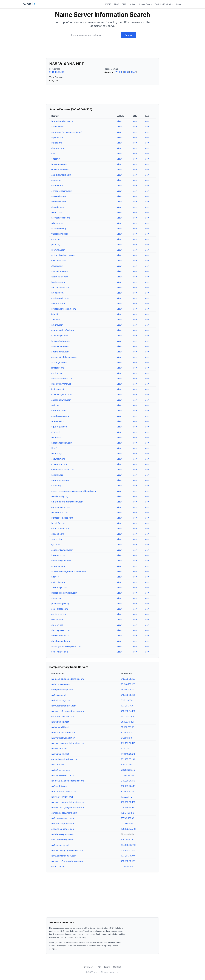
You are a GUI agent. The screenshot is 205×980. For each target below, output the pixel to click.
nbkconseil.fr (58, 421)
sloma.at (55, 432)
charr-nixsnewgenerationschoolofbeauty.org (74, 491)
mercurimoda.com (60, 480)
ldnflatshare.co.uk (60, 636)
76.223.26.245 (128, 770)
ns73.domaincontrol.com (64, 732)
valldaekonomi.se (60, 234)
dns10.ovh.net (58, 866)
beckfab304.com (60, 512)
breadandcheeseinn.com (64, 309)
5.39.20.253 (127, 765)
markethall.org (59, 228)
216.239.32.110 (128, 850)
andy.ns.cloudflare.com (63, 829)
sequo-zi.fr (57, 539)
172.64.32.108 (128, 716)
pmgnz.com (57, 325)
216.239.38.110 (128, 743)
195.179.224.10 (128, 786)
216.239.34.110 (128, 807)
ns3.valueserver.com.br (63, 738)
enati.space (57, 373)
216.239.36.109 (128, 679)
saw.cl (54, 153)
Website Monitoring (164, 4)
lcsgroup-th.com (60, 277)
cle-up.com (57, 186)
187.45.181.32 (127, 818)
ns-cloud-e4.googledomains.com (68, 743)
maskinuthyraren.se (61, 384)
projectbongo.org (60, 603)
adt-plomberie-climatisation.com (67, 502)
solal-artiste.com (60, 609)
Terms (107, 967)
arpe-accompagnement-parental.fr (69, 571)
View (119, 121)
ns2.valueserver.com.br (63, 818)
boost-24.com (58, 523)
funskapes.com (59, 164)
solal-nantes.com (60, 652)
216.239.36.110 (128, 781)
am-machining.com (61, 507)
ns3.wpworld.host (60, 722)
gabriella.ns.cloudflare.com (65, 759)
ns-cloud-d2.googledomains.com (68, 711)
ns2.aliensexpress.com (63, 824)
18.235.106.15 (127, 690)
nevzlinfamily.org (60, 496)
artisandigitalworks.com (63, 255)
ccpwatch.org (58, 459)
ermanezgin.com (60, 336)
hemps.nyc (57, 453)
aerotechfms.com (60, 287)
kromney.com (58, 250)
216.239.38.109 (128, 802)
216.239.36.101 (128, 695)
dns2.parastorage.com (62, 840)
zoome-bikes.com (60, 352)
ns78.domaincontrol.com (64, 856)
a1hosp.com (57, 266)
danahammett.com (61, 641)
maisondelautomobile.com (64, 593)
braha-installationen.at (62, 121)
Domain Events (145, 4)
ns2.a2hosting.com (61, 700)
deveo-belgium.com (61, 561)
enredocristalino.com (62, 191)
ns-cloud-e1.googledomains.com (67, 850)
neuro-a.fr (57, 437)
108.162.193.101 (128, 829)
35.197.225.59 (128, 727)
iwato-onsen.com (60, 169)
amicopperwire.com (61, 400)
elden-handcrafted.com (63, 330)
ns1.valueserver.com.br (63, 797)
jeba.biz (55, 314)
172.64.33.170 (128, 813)
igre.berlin (56, 545)
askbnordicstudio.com (62, 550)
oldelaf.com (57, 620)
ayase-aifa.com (59, 196)
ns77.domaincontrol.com (64, 791)
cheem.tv (56, 159)
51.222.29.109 (128, 775)
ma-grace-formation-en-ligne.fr (67, 132)
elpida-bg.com (58, 582)
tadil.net (55, 405)
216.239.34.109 (128, 711)
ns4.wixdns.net (59, 695)
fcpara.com (57, 137)
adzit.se (55, 577)
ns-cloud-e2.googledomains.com (68, 807)
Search (128, 35)
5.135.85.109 (127, 866)
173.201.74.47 (128, 706)
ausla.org (56, 180)
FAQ (99, 967)
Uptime (132, 4)
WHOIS (108, 4)
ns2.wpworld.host (60, 754)
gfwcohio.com (58, 566)
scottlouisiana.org (60, 416)
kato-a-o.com (58, 555)
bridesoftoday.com (60, 341)
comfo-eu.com (59, 411)
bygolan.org (57, 475)
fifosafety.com (58, 303)
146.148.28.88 (128, 754)
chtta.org (56, 239)
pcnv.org (56, 245)
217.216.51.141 (128, 824)
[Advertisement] (102, 49)
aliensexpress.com (61, 218)
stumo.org (56, 598)
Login (179, 4)
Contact (117, 967)
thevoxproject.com (61, 630)
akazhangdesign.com (62, 443)
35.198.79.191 (128, 722)
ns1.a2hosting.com (60, 684)
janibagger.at (58, 389)
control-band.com (60, 528)
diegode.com (58, 207)
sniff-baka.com (59, 261)
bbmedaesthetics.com (62, 518)
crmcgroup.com (59, 464)
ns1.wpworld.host (60, 727)
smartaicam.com (59, 271)
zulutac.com (57, 127)
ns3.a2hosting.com (61, 770)
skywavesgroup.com (62, 395)
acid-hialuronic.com (61, 175)
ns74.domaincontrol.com (64, 706)
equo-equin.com (59, 427)
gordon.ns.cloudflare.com (64, 813)
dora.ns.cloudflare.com (63, 716)
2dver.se (55, 320)
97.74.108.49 (127, 791)
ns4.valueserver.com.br (63, 775)
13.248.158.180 (128, 684)
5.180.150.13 (127, 749)
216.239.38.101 (57, 72)
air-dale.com (57, 293)
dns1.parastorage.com (62, 690)
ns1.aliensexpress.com (62, 834)
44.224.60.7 (127, 840)
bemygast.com (59, 202)
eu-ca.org (56, 486)
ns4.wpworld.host (60, 845)
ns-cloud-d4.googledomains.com (68, 802)
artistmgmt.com (59, 362)
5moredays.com (59, 587)
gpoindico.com (59, 614)
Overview (89, 967)
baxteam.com (58, 282)
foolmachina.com (60, 346)
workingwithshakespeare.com (66, 646)
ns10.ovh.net (58, 765)
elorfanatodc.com (60, 298)
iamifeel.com (58, 368)
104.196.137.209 (129, 845)
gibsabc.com (58, 534)
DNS (124, 4)
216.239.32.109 (128, 861)
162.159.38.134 (128, 759)
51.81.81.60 (126, 738)
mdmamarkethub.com (62, 378)
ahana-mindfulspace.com (64, 357)
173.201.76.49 (128, 856)
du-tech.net (57, 625)
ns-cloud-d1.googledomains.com (67, 861)
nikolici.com (57, 223)
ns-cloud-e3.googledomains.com (68, 781)
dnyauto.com (58, 148)
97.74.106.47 (127, 732)
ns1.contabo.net (59, 749)
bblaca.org (57, 143)
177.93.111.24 (127, 797)
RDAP (116, 4)
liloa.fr (54, 448)
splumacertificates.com (63, 470)
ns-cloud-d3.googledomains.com (68, 679)
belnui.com (57, 212)
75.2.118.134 (127, 700)
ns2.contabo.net (59, 786)
